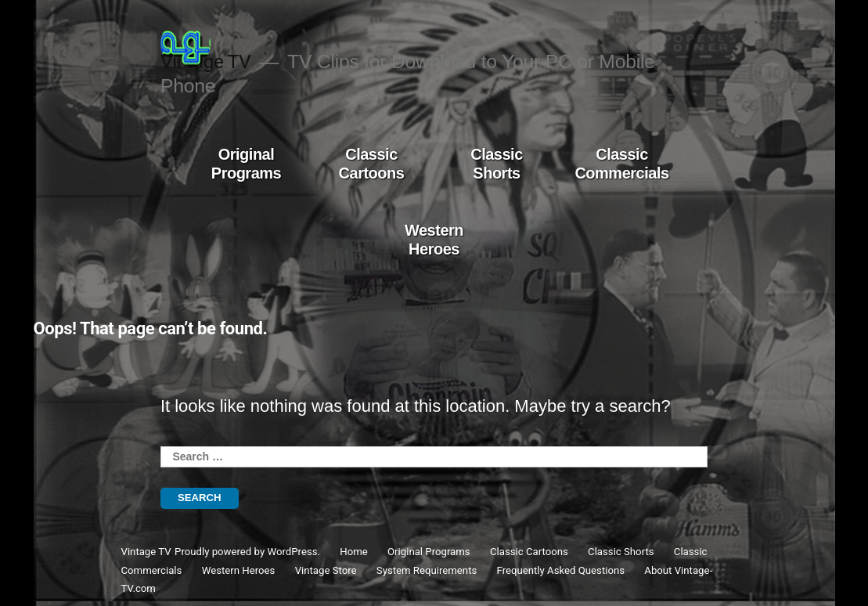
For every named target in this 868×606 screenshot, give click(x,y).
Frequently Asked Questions (561, 570)
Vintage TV (146, 552)
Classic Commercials (621, 164)
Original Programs (246, 164)
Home (354, 552)
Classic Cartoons (372, 164)
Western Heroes (434, 240)
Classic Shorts (497, 164)
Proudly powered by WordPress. (249, 552)
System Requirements (427, 570)
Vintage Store (326, 570)
